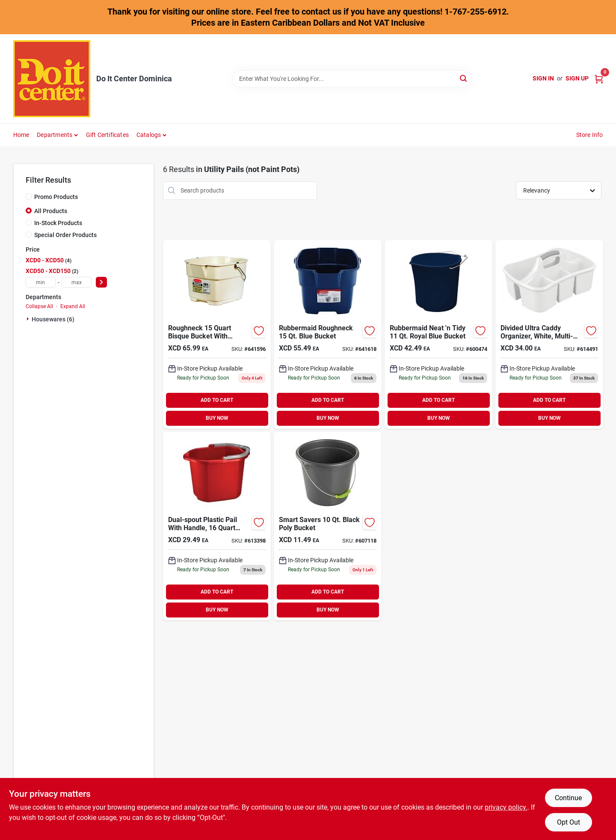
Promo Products (56, 197)
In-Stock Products (58, 223)
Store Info (590, 135)
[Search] (464, 78)
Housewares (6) (53, 319)
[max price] (77, 282)
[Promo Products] (29, 196)
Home (21, 135)
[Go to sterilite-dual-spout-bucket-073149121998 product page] (217, 526)
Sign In (543, 78)
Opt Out (569, 822)
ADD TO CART (217, 400)
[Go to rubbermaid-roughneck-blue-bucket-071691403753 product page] (328, 334)
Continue (568, 798)
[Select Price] (101, 282)
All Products (51, 211)
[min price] (41, 282)
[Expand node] (29, 319)
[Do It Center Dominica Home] (52, 79)
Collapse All (39, 306)
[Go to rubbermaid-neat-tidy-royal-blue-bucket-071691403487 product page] (438, 334)
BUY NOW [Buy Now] (217, 418)
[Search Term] (352, 79)
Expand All (73, 306)
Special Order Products (65, 235)
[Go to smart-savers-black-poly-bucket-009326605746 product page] (328, 526)
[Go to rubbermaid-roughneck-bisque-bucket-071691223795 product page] (217, 334)
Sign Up (577, 78)
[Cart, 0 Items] (599, 79)
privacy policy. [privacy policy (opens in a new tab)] (506, 807)
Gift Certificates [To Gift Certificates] (107, 135)
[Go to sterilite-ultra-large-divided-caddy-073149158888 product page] (549, 334)
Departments (55, 135)
